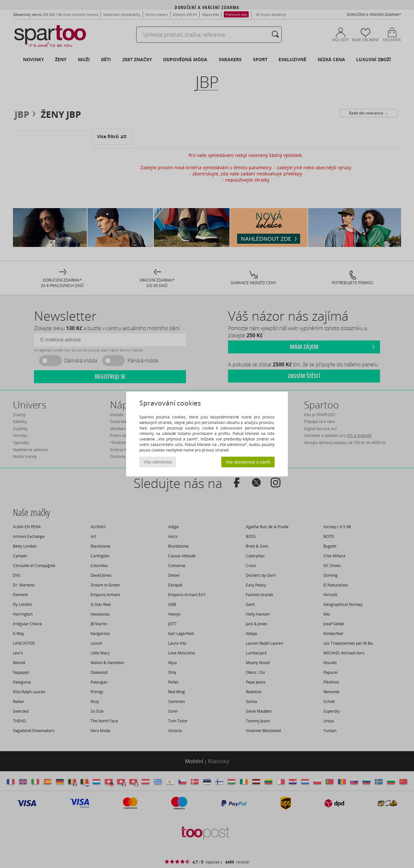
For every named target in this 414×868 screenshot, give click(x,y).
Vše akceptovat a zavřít (248, 462)
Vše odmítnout (158, 462)
